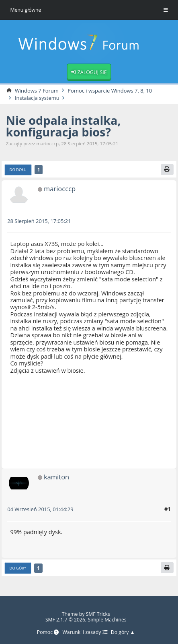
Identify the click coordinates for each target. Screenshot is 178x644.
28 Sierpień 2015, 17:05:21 (39, 221)
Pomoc (48, 633)
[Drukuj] (167, 170)
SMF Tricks (98, 614)
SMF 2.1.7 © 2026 (65, 620)
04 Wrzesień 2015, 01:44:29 (41, 510)
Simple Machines (107, 620)
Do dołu (18, 170)
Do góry (18, 569)
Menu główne (26, 10)
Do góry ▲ (123, 633)
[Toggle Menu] (166, 10)
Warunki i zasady (85, 633)
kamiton (57, 477)
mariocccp (60, 189)
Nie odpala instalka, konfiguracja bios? (64, 126)
